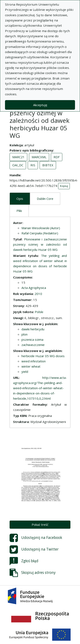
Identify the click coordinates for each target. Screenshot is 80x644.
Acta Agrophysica (34, 288)
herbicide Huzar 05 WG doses (43, 356)
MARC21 (18, 157)
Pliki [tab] (19, 211)
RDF (57, 157)
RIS (33, 165)
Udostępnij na (36, 538)
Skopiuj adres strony (33, 573)
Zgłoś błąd (24, 561)
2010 (38, 294)
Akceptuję (40, 105)
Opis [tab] (20, 199)
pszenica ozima (32, 339)
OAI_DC (18, 165)
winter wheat (31, 366)
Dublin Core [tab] (45, 199)
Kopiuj (64, 186)
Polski (39, 312)
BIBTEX (48, 165)
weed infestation (34, 361)
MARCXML (39, 157)
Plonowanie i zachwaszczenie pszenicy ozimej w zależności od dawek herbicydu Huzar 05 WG (40, 244)
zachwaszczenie (33, 345)
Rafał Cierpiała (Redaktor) (40, 233)
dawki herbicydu (33, 329)
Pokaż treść (40, 525)
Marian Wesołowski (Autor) (41, 228)
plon (24, 334)
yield (25, 372)
